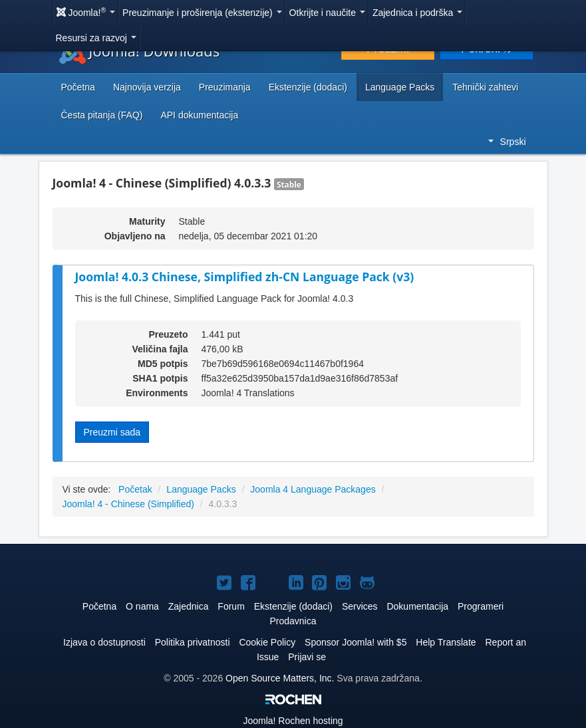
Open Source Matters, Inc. (280, 678)
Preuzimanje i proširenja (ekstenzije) (202, 13)
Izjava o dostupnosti (104, 642)
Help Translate (446, 642)
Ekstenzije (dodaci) (308, 87)
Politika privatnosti (193, 642)
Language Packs (400, 87)
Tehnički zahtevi (485, 87)
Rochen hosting (293, 721)
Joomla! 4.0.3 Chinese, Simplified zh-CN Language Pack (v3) (245, 277)
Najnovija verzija (147, 87)
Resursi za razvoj (96, 38)
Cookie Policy (267, 642)
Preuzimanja (225, 87)
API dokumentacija (199, 115)
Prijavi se (307, 657)
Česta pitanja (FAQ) (102, 115)
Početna (78, 87)
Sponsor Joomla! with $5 (356, 642)
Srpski (507, 142)
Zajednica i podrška (417, 13)
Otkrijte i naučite (327, 13)
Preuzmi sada (112, 432)
